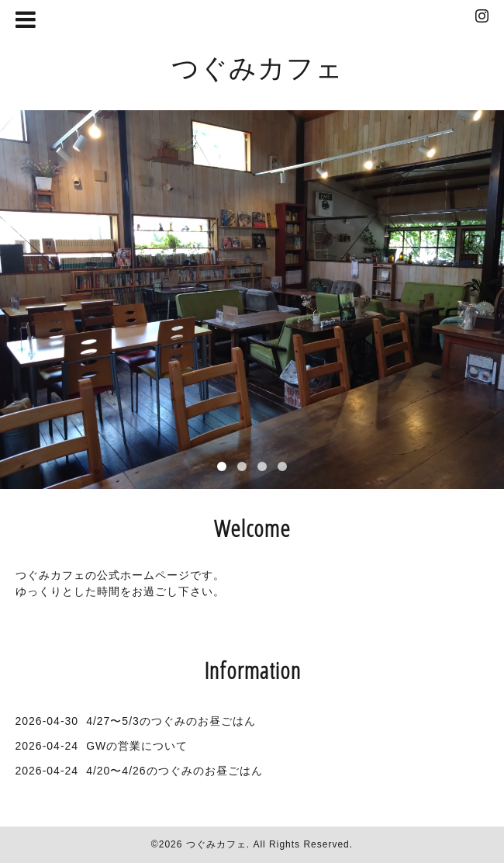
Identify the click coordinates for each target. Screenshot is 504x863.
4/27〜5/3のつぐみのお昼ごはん (171, 721)
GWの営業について (137, 746)
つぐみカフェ (257, 67)
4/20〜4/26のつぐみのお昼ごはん (174, 771)
